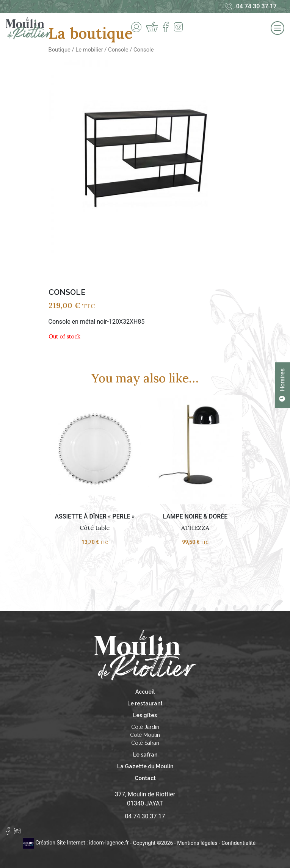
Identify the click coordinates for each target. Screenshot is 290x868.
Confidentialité (238, 843)
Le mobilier (89, 50)
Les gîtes (145, 715)
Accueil (145, 692)
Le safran (145, 755)
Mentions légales (197, 843)
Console (118, 50)
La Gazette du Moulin (145, 766)
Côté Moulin (145, 735)
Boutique (60, 50)
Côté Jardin (145, 727)
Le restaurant (145, 703)
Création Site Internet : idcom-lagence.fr (76, 843)
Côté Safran (145, 743)
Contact (145, 778)
